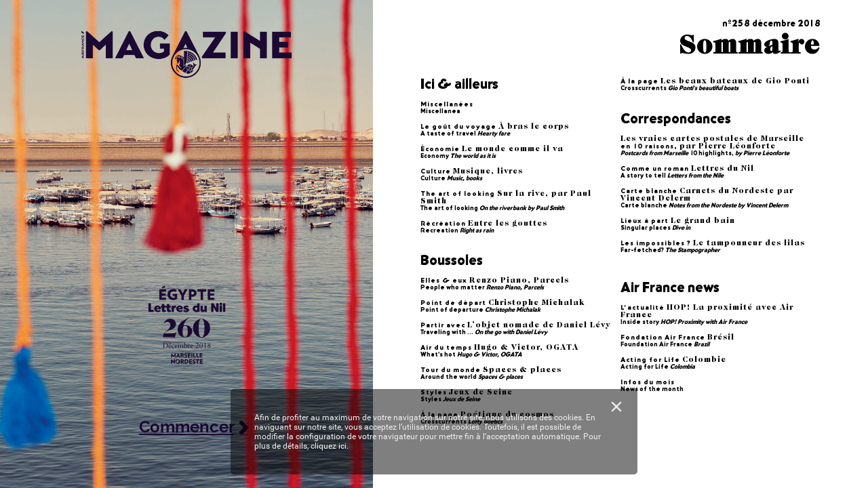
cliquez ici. (330, 446)
